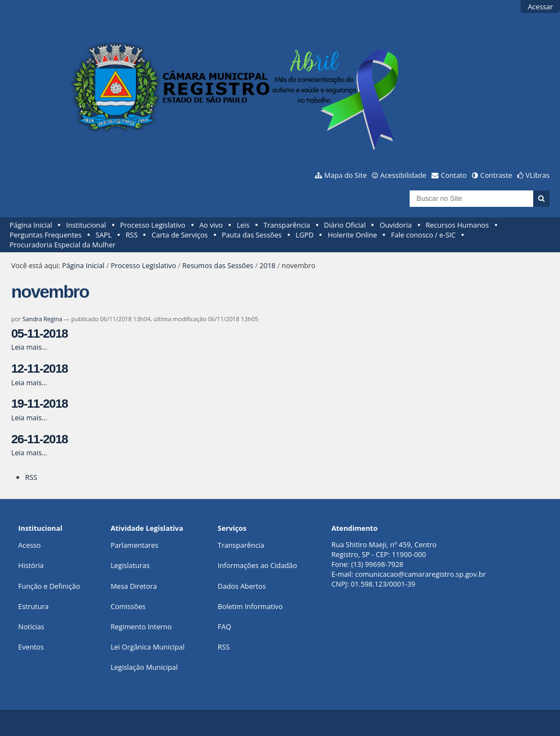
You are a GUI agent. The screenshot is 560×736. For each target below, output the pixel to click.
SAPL (104, 235)
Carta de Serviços (180, 235)
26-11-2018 (39, 439)
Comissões (128, 606)
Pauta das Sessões (252, 235)
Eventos (31, 647)
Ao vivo (211, 225)
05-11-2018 (39, 334)
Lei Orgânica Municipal (147, 647)
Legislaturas (130, 565)
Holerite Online (352, 235)
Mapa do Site (346, 175)
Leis (243, 225)
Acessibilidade (403, 175)
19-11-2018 (39, 404)
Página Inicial (31, 225)
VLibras (538, 175)
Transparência (287, 225)
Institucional (86, 225)
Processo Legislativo (153, 225)
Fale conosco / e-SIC (423, 235)
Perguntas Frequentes (46, 235)
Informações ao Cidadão (257, 565)
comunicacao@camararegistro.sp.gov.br (420, 574)
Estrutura (33, 606)
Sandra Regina (42, 319)
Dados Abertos (242, 586)
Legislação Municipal (144, 667)
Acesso (29, 545)
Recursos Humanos (457, 225)
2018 (267, 265)
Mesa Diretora (134, 586)
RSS (132, 235)
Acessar (540, 7)
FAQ (224, 627)
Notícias (31, 627)
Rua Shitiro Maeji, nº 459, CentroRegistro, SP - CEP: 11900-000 (384, 549)
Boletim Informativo (250, 606)
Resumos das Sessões (218, 265)
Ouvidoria (396, 225)
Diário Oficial (345, 225)
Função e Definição (49, 586)
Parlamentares (134, 545)
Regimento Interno (141, 627)
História (31, 565)
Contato (454, 175)
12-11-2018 (39, 369)
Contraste (496, 175)
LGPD (305, 235)
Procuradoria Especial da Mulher (63, 245)
